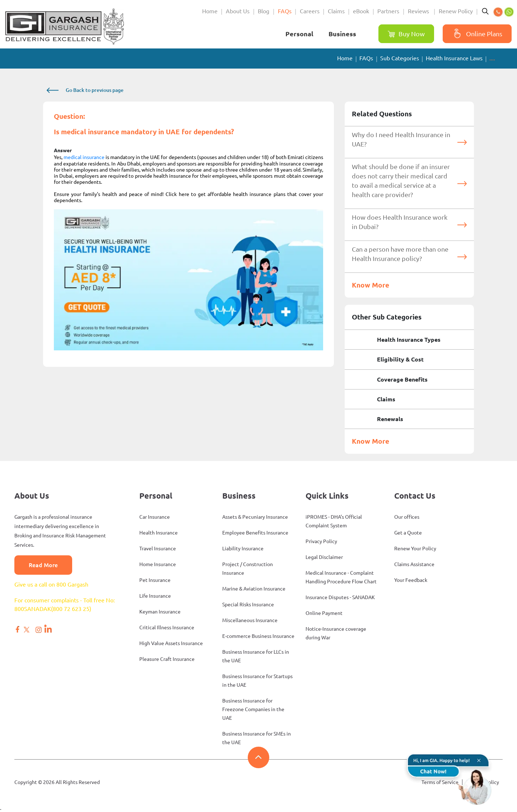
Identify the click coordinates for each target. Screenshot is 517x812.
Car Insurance (155, 517)
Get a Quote (408, 533)
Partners (388, 11)
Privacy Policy (321, 541)
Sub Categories (400, 58)
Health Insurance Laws (454, 58)
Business (342, 34)
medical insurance (84, 157)
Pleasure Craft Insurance (167, 659)
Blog (264, 11)
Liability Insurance (243, 549)
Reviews (419, 11)
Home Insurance (158, 564)
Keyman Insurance (160, 612)
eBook (361, 11)
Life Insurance (155, 596)
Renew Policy (456, 11)
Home (210, 11)
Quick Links (327, 496)
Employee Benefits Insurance (255, 533)
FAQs (285, 11)
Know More (371, 285)
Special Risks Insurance (248, 605)
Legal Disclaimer (324, 557)
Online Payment (324, 613)
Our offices (407, 517)
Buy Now (406, 34)
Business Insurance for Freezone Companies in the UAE (253, 709)
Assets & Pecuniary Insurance (255, 517)
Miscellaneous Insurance (250, 620)
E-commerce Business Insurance (258, 636)
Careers (310, 11)
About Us (238, 11)
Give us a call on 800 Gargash (51, 584)
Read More (43, 565)
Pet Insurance (155, 580)
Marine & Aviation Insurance (254, 589)
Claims (336, 11)
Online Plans (476, 34)
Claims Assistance (414, 564)
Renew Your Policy (415, 549)
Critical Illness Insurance (167, 627)
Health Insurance (159, 533)
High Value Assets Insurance (171, 643)
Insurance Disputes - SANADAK (340, 597)
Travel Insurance (158, 549)
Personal (299, 34)
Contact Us (415, 496)
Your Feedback (411, 580)
